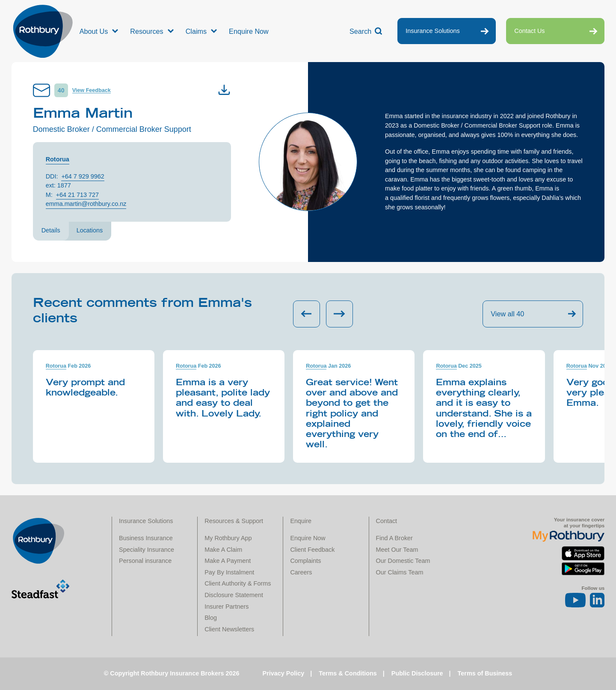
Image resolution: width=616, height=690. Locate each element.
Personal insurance (145, 561)
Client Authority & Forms (238, 583)
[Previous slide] (307, 314)
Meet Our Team (397, 550)
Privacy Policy (284, 673)
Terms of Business (485, 673)
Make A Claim (223, 550)
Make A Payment (228, 561)
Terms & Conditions (348, 673)
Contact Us (529, 31)
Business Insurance (146, 538)
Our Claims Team (400, 572)
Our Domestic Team (403, 561)
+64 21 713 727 (77, 195)
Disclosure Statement (234, 595)
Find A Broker (394, 538)
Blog (211, 618)
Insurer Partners (227, 607)
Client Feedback (312, 550)
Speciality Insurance (147, 550)
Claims (196, 31)
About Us (94, 31)
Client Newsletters (229, 629)
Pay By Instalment (229, 572)
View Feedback (92, 90)
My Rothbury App (228, 538)
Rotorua (58, 159)
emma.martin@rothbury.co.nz (86, 204)
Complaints (305, 561)
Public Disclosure (417, 673)
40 (61, 90)
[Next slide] (339, 314)
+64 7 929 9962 (83, 176)
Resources (147, 31)
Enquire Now (249, 31)
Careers (301, 572)
